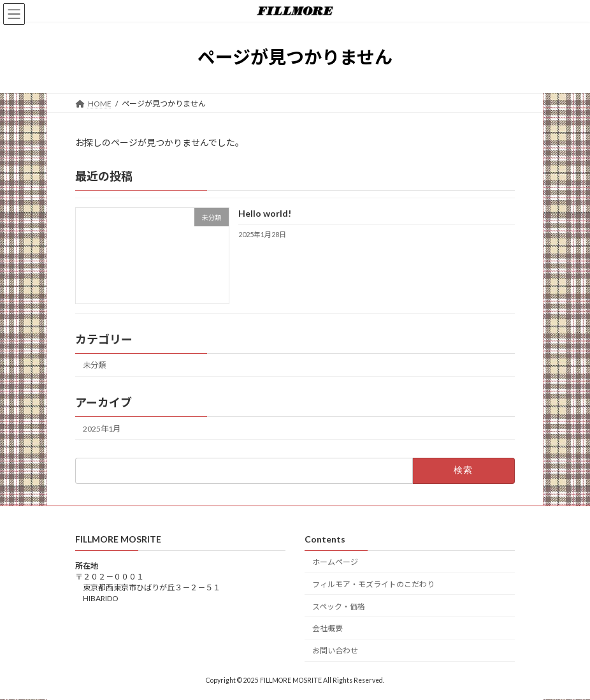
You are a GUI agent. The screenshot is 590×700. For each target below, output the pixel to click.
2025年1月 (102, 428)
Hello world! (265, 213)
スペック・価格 (339, 607)
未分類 (94, 365)
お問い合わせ (335, 651)
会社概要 (327, 629)
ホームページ (335, 562)
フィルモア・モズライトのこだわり (373, 584)
